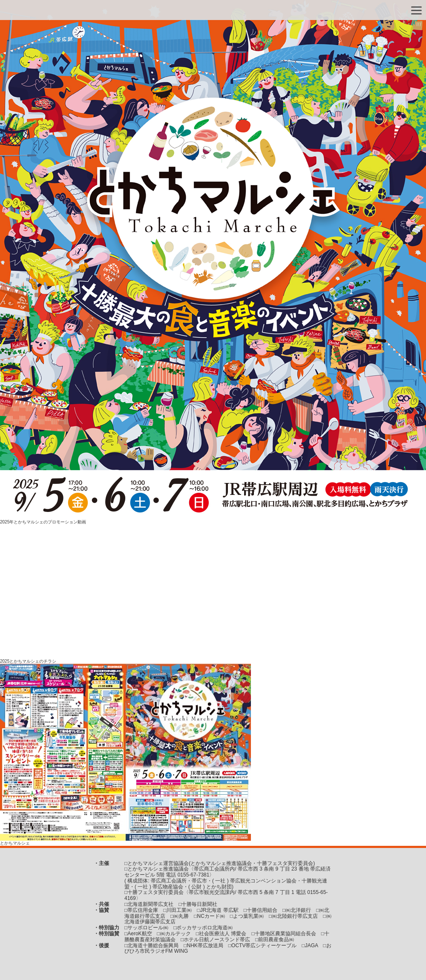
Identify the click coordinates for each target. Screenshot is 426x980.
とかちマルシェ (15, 843)
